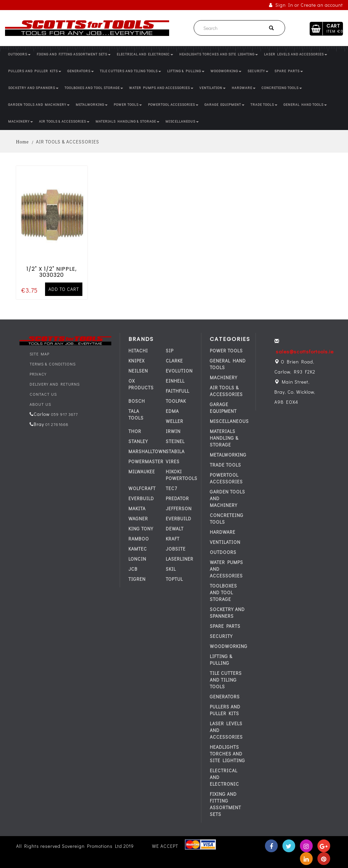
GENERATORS (81, 71)
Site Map (40, 354)
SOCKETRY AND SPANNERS (33, 88)
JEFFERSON (179, 508)
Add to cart (64, 287)
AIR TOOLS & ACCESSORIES (64, 121)
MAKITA (137, 508)
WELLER (175, 421)
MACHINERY (21, 121)
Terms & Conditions (53, 364)
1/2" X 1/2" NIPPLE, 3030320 (52, 270)
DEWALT (175, 529)
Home (23, 142)
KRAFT (173, 539)
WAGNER (138, 518)
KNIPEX (137, 361)
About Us (40, 404)
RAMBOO (139, 539)
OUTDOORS (19, 54)
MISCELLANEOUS (182, 121)
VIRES (173, 461)
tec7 (171, 488)
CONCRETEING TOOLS (282, 88)
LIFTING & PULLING (186, 71)
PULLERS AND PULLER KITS (35, 71)
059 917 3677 (64, 414)
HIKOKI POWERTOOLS (182, 475)
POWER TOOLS (128, 105)
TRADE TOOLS (264, 105)
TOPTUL (174, 579)
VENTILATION (212, 88)
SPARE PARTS (289, 71)
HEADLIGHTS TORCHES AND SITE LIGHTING (219, 54)
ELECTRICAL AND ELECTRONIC (145, 54)
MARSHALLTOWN (147, 451)
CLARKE (174, 361)
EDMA (172, 411)
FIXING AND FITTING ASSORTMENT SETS (74, 54)
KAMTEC (138, 549)
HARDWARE (244, 88)
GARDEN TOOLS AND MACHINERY (39, 105)
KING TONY (141, 529)
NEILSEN (138, 371)
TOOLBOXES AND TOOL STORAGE (94, 88)
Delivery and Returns (55, 384)
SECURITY (258, 71)
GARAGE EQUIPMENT (224, 105)
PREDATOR (177, 498)
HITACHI (138, 351)
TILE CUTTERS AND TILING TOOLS (130, 71)
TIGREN (137, 579)
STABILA (175, 451)
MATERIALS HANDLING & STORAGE (127, 121)
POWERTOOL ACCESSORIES (173, 105)
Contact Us (43, 394)
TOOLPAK (176, 401)
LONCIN (137, 559)
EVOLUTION (179, 371)
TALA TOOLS (136, 414)
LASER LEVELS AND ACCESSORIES (296, 54)
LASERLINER (180, 559)
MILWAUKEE (142, 471)
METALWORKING (92, 105)
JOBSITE (176, 549)
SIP (170, 351)
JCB (133, 569)
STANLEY (138, 441)
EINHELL (175, 381)
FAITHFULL (178, 391)
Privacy (38, 374)
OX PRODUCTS (141, 384)
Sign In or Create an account (306, 5)
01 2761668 (56, 424)
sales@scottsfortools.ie (305, 351)
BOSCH (137, 401)
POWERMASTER (146, 461)
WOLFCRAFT (142, 488)
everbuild (141, 498)
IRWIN (173, 431)
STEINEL (175, 441)
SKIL (171, 569)
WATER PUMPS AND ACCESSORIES (161, 88)
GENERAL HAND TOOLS (305, 105)
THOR (135, 431)
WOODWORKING (226, 71)
